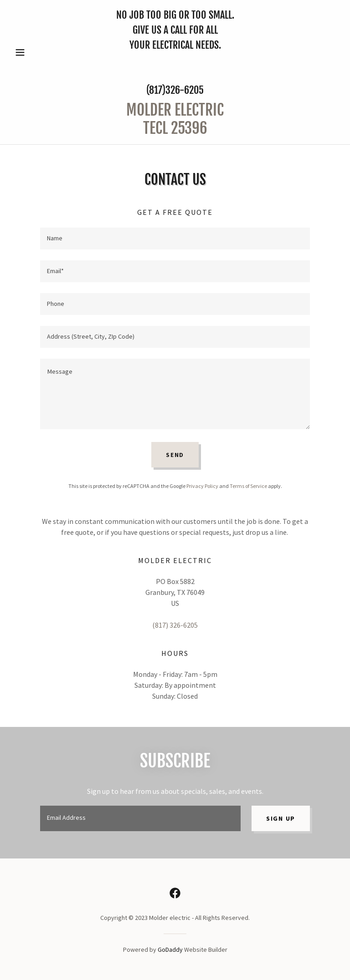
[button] (36, 52)
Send (175, 455)
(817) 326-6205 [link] (175, 625)
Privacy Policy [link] (202, 486)
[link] (175, 131)
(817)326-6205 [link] (175, 90)
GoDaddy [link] (170, 950)
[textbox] (175, 239)
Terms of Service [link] (248, 486)
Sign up (281, 818)
